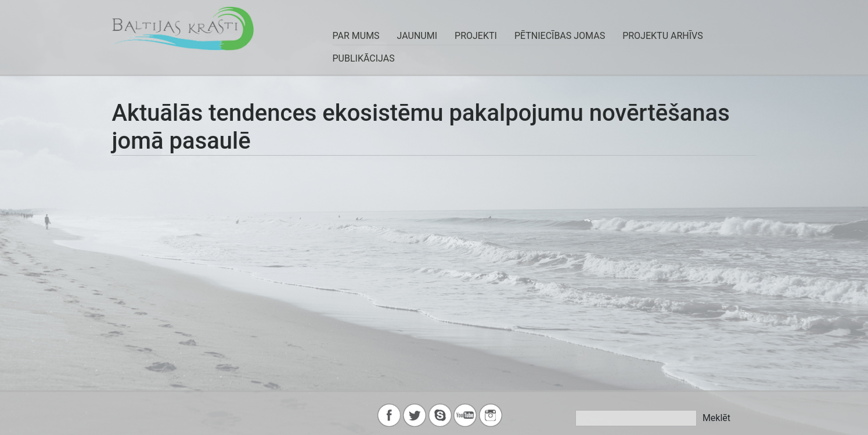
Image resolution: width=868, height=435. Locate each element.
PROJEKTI (476, 36)
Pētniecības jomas (560, 36)
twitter (415, 415)
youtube (465, 415)
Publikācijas (364, 58)
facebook (389, 415)
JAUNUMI (417, 36)
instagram (491, 415)
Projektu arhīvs (663, 36)
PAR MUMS (356, 36)
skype (440, 415)
